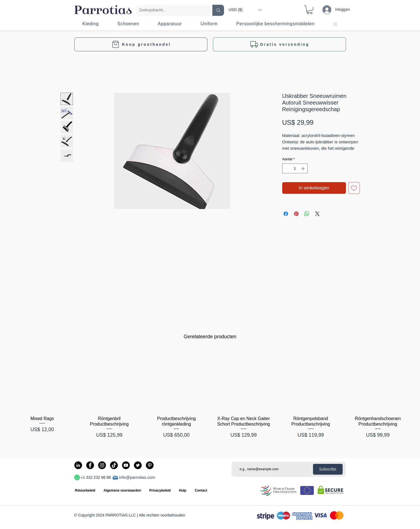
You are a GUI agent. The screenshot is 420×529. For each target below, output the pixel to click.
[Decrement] (286, 169)
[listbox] (245, 10)
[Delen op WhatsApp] (307, 214)
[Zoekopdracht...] (170, 10)
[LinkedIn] (78, 465)
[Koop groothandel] (141, 44)
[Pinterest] (150, 465)
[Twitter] (138, 465)
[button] (245, 10)
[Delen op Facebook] (286, 214)
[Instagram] (102, 465)
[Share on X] (317, 214)
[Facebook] (90, 465)
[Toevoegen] (354, 188)
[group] (210, 397)
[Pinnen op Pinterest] (296, 214)
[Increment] (304, 169)
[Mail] (115, 478)
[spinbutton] (295, 169)
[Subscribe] (328, 469)
